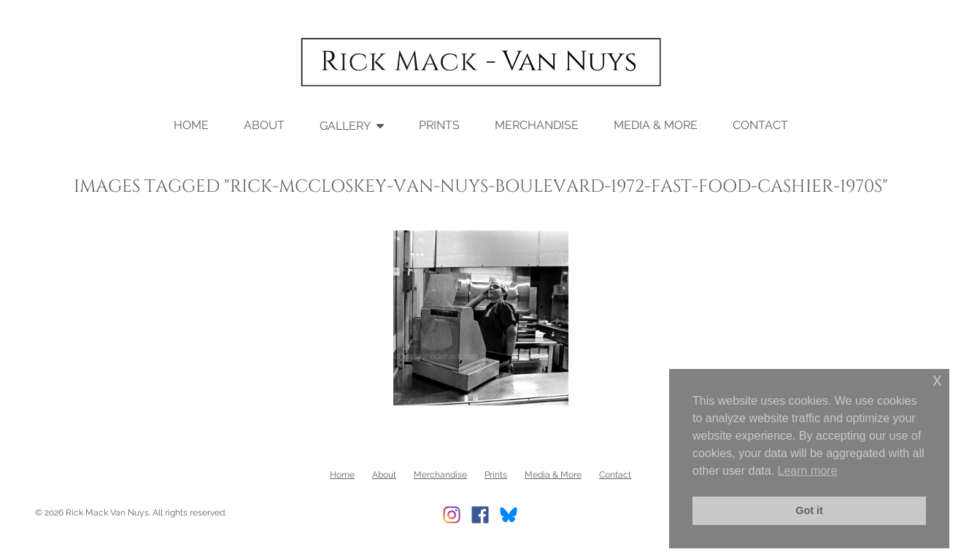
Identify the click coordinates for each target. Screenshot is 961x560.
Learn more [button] (808, 471)
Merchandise (537, 125)
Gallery (345, 126)
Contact (760, 125)
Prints (439, 125)
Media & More (656, 125)
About (264, 125)
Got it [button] (809, 510)
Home (191, 125)
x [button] (937, 380)
